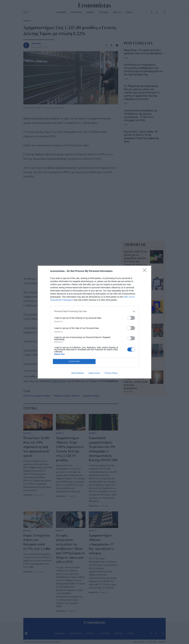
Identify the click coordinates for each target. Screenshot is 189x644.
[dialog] (94, 322)
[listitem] (94, 333)
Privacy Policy (111, 352)
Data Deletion (78, 352)
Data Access (94, 352)
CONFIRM (74, 340)
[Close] (146, 293)
